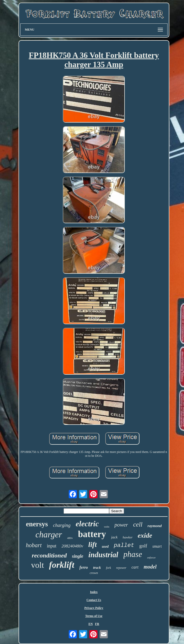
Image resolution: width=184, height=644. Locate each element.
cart (135, 567)
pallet (124, 546)
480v (70, 538)
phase (133, 554)
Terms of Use (94, 616)
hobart (34, 545)
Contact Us (94, 600)
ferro (84, 567)
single (78, 556)
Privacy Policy (94, 608)
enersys (37, 524)
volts (107, 527)
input (52, 546)
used (105, 547)
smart (157, 546)
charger (49, 535)
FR (97, 624)
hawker (128, 537)
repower (121, 568)
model (150, 567)
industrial (103, 555)
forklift (62, 565)
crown (94, 573)
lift (93, 544)
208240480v (72, 546)
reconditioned (49, 555)
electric (87, 524)
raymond (155, 526)
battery (92, 534)
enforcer (152, 558)
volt (38, 565)
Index (94, 592)
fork (108, 568)
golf (143, 546)
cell (138, 524)
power (121, 525)
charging (62, 525)
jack (114, 537)
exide (145, 535)
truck (97, 568)
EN (91, 624)
